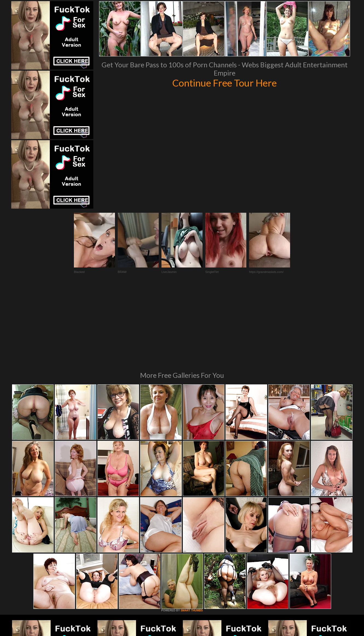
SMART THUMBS (192, 536)
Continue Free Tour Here (224, 83)
